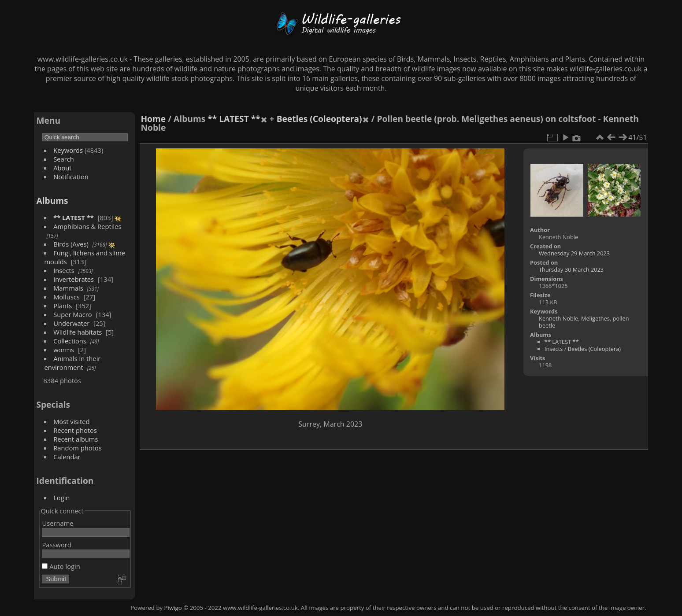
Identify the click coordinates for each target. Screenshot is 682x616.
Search (64, 159)
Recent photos (75, 430)
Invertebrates (74, 279)
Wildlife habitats (78, 332)
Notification (71, 177)
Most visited (72, 421)
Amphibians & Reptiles (87, 226)
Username (57, 523)
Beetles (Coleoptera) (319, 119)
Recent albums (76, 439)
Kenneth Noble (558, 318)
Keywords (68, 150)
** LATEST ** (74, 218)
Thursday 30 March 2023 (571, 269)
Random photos (78, 448)
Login (61, 498)
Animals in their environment (72, 363)
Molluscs (67, 297)
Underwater (71, 323)
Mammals (68, 288)
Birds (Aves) (71, 244)
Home (153, 119)
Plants (63, 306)
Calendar (67, 457)
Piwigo (173, 608)
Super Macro (73, 314)
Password (56, 545)
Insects (64, 270)
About (62, 168)
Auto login (61, 566)
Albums (52, 201)
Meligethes (595, 318)
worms (64, 350)
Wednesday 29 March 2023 (574, 253)
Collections (70, 341)
